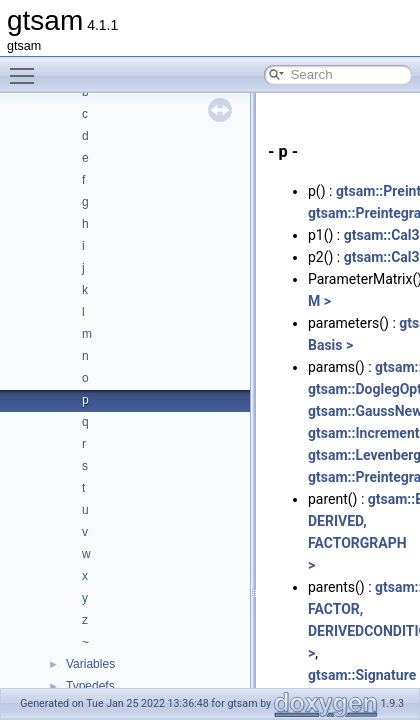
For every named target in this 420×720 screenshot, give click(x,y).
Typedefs (90, 686)
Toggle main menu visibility (27, 67)
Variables (90, 664)
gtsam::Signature (362, 675)
